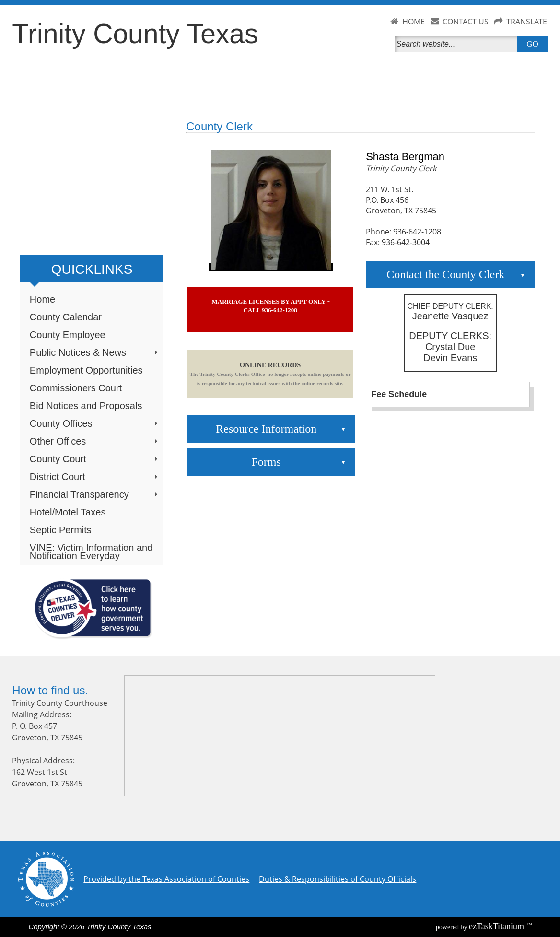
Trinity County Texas (135, 34)
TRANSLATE (527, 22)
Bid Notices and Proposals (86, 406)
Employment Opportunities (86, 370)
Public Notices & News (95, 352)
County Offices (95, 423)
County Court (95, 459)
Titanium (498, 926)
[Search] (458, 44)
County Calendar (66, 317)
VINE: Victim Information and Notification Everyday (91, 552)
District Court (95, 477)
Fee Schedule (399, 394)
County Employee (68, 335)
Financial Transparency (95, 494)
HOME (414, 22)
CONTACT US (466, 22)
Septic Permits (61, 530)
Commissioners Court (76, 388)
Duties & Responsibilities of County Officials (338, 879)
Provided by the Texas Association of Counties (166, 879)
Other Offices (95, 441)
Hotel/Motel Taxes (68, 512)
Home (42, 299)
